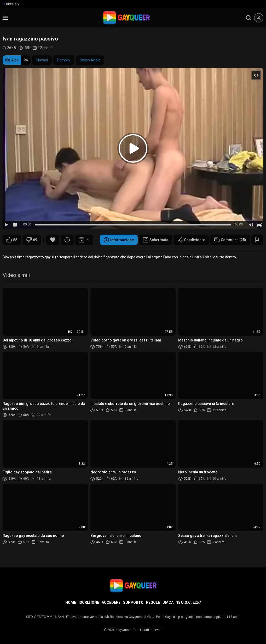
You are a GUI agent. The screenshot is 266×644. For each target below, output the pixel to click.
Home (71, 602)
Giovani (42, 60)
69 (32, 240)
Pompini (64, 60)
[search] (248, 18)
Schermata (156, 240)
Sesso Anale (90, 60)
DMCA (168, 602)
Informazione (119, 240)
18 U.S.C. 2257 (189, 602)
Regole (153, 602)
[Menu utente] (259, 18)
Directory (11, 4)
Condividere (191, 240)
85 (12, 240)
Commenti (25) (230, 240)
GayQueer (123, 630)
